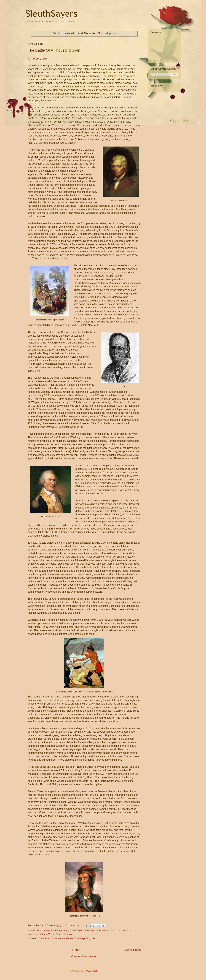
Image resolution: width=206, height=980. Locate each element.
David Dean (76, 931)
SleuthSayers (51, 13)
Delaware (89, 931)
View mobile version (84, 956)
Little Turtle (48, 934)
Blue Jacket (43, 931)
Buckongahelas (59, 931)
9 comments (72, 926)
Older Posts (133, 950)
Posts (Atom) (92, 971)
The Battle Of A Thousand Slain (54, 50)
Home (76, 950)
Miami (59, 934)
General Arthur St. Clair (109, 931)
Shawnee (69, 934)
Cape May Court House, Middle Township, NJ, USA (67, 939)
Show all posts (107, 33)
